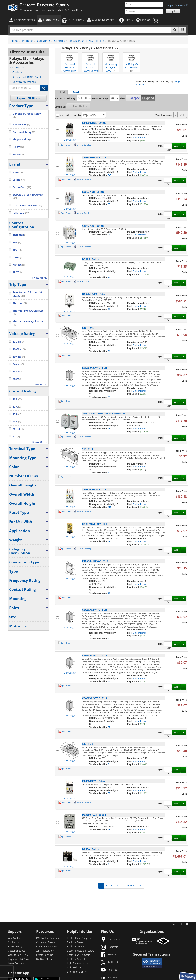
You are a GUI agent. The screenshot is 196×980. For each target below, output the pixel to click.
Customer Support (18, 951)
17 (109, 639)
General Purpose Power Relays (90, 62)
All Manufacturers (45, 951)
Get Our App (19, 973)
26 (109, 235)
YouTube (109, 970)
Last (140, 886)
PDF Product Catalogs (47, 938)
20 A (17, 422)
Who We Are (14, 938)
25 (109, 593)
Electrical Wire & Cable (78, 955)
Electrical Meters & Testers (81, 951)
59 (109, 473)
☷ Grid (74, 92)
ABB (18, 172)
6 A (16, 437)
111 (110, 140)
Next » (130, 886)
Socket (19, 154)
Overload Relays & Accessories (69, 62)
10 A (18, 399)
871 (110, 277)
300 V (17, 379)
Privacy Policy (15, 947)
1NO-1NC (20, 235)
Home (15, 41)
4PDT (18, 250)
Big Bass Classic (45, 959)
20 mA (18, 429)
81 (109, 351)
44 (109, 397)
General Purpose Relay (27, 115)
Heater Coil (21, 125)
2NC (17, 242)
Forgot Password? (177, 5)
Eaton (19, 180)
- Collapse (133, 98)
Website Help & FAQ (18, 955)
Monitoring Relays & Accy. (111, 62)
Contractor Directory (47, 943)
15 (109, 428)
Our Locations (112, 939)
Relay (18, 147)
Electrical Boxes (75, 943)
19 (109, 829)
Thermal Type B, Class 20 (28, 323)
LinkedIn (109, 978)
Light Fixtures (74, 968)
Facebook (109, 955)
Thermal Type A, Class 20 (28, 312)
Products (28, 41)
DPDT (18, 257)
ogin (24, 20)
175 (110, 507)
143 (110, 541)
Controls (60, 41)
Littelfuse (21, 213)
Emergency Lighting (77, 972)
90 (109, 793)
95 (109, 204)
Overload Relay (24, 132)
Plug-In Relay (22, 140)
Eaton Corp (22, 187)
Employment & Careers (20, 959)
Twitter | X (109, 962)
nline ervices (104, 20)
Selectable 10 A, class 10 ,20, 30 (27, 294)
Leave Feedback (16, 964)
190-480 (19, 357)
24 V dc (18, 372)
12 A (17, 407)
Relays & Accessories (24, 82)
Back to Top (180, 924)
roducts (51, 20)
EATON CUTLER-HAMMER (28, 196)
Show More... (40, 278)
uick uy (76, 20)
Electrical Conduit (76, 947)
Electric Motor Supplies (79, 938)
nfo (129, 20)
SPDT (18, 272)
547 (110, 175)
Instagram (109, 947)
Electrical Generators (78, 959)
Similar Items (139, 137)
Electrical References (47, 947)
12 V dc (18, 342)
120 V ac (19, 349)
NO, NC (19, 265)
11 (109, 681)
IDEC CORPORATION (27, 206)
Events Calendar (45, 955)
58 (109, 309)
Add (176, 146)
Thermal (20, 303)
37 (109, 727)
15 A (17, 414)
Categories (44, 41)
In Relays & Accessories (131, 62)
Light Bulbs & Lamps (78, 964)
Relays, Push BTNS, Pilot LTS (87, 41)
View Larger (70, 140)
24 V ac (18, 364)
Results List (78, 106)
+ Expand (148, 98)
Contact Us (14, 943)
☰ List (61, 92)
